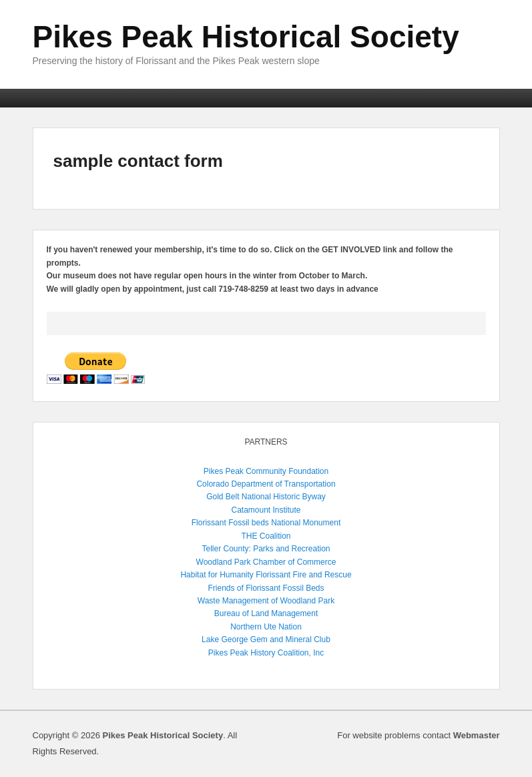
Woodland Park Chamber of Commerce (266, 562)
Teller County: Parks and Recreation (266, 549)
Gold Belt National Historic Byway (266, 497)
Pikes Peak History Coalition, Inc (266, 653)
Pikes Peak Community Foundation (266, 471)
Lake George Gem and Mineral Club (266, 639)
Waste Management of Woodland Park (266, 601)
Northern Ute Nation (266, 627)
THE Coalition (266, 536)
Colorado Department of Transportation (266, 484)
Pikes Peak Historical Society (246, 37)
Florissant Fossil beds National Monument (266, 523)
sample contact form (138, 161)
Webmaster (477, 735)
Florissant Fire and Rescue (303, 575)
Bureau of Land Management (266, 613)
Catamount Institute (266, 510)
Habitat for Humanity (217, 575)
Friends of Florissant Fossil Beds (266, 588)
